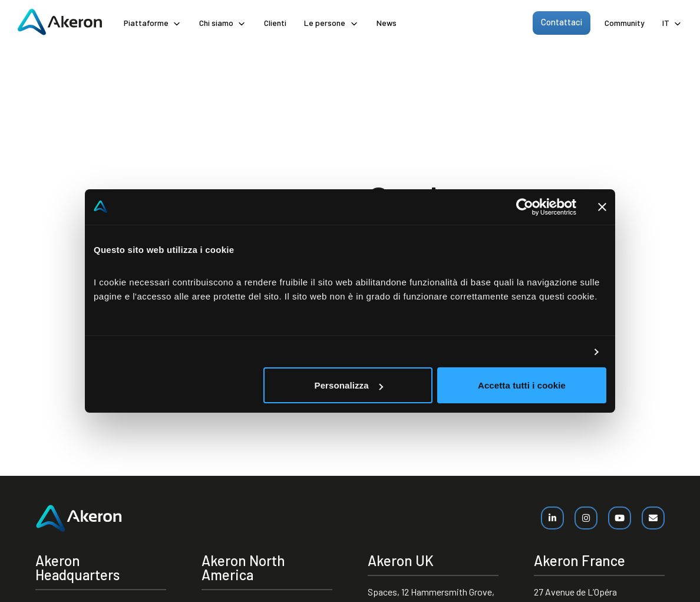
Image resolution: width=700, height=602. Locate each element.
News (387, 23)
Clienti (275, 23)
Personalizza (349, 385)
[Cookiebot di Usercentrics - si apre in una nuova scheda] (525, 207)
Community (625, 23)
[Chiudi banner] (602, 207)
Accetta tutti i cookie (522, 385)
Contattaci (562, 22)
